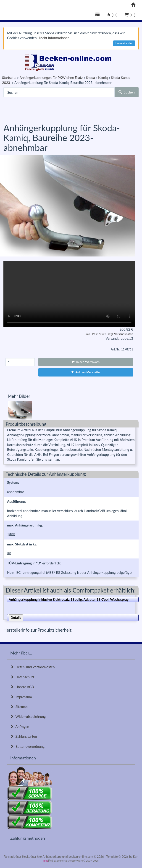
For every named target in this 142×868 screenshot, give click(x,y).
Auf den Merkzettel (86, 372)
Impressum (21, 697)
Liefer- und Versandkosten (33, 667)
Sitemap (19, 707)
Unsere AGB (22, 687)
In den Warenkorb (86, 362)
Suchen (127, 92)
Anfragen (20, 726)
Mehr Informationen (54, 38)
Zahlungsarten (24, 736)
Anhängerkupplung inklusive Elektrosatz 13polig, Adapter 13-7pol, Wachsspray (69, 599)
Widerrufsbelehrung (28, 716)
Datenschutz (22, 677)
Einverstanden (124, 43)
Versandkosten (124, 334)
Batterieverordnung (27, 746)
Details (16, 617)
